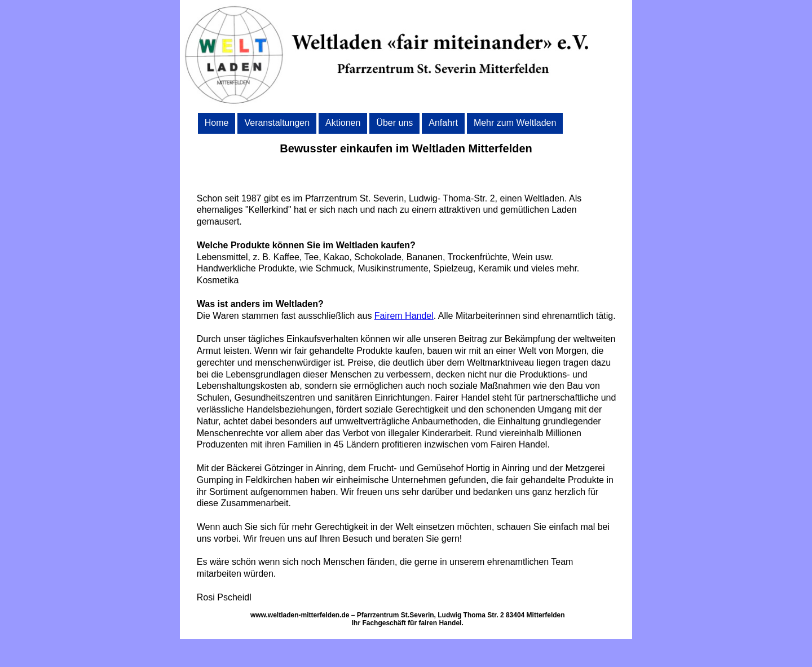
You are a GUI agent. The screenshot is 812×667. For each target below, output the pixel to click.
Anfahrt (443, 123)
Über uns (394, 123)
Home (217, 123)
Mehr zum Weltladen (515, 123)
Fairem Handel (404, 316)
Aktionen (343, 123)
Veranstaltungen (277, 123)
